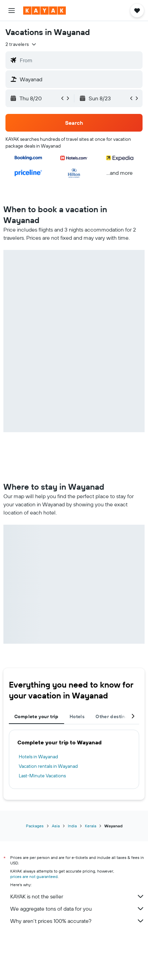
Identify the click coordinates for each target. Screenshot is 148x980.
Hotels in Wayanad (38, 757)
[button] (12, 11)
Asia (56, 826)
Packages (35, 826)
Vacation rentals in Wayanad (48, 766)
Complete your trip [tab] (36, 716)
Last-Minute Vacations (42, 776)
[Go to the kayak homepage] (45, 11)
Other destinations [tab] (117, 716)
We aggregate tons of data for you (77, 909)
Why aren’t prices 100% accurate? (77, 921)
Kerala (91, 826)
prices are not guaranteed (34, 876)
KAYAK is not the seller (77, 896)
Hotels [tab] (77, 716)
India (72, 826)
